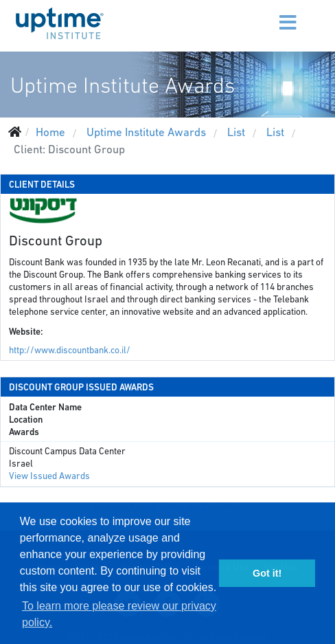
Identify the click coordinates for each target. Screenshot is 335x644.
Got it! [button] (267, 573)
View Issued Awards (49, 476)
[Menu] (262, 14)
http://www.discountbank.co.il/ (70, 350)
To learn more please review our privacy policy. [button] (119, 614)
